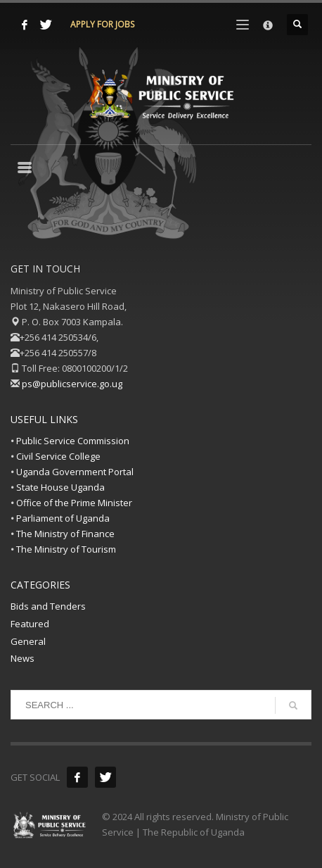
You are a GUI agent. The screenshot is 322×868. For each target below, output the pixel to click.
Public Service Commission (73, 441)
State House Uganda (60, 487)
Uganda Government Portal (75, 472)
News (22, 658)
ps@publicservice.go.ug (72, 384)
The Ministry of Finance (65, 534)
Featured (30, 624)
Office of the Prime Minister (74, 503)
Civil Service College (58, 456)
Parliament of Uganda (63, 518)
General (28, 641)
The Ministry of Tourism (66, 549)
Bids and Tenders (48, 606)
